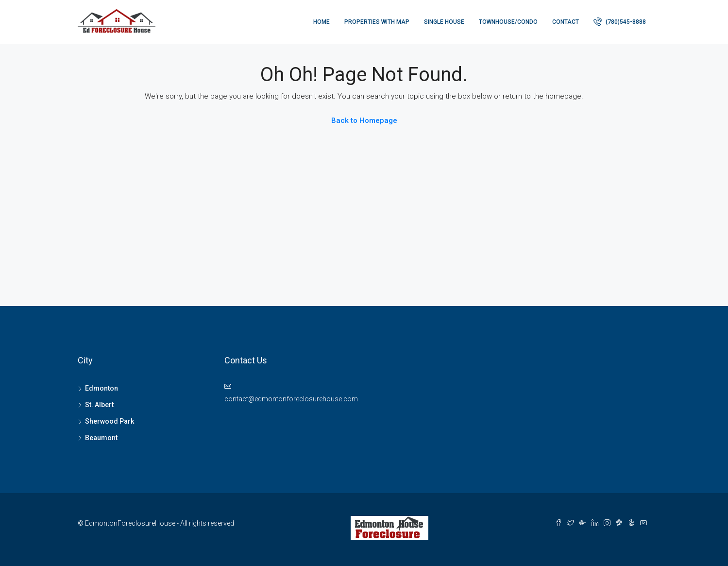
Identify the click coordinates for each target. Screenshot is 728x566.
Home (322, 22)
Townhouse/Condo (508, 22)
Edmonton (102, 388)
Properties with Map (377, 22)
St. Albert (99, 405)
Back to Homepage (364, 120)
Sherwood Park (110, 421)
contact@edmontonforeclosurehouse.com (291, 399)
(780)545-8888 (620, 21)
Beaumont (101, 438)
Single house (444, 22)
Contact (566, 22)
